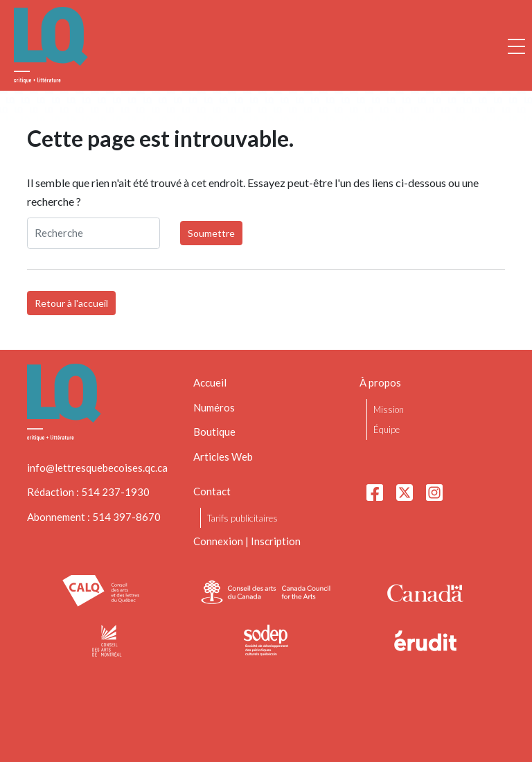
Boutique (214, 432)
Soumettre (211, 233)
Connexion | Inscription (247, 541)
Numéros (214, 407)
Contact (212, 491)
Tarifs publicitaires (242, 518)
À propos (380, 382)
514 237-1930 (115, 492)
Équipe (387, 429)
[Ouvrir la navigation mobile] (516, 46)
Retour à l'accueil (71, 303)
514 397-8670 (126, 517)
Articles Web (223, 457)
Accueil (210, 382)
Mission (389, 409)
